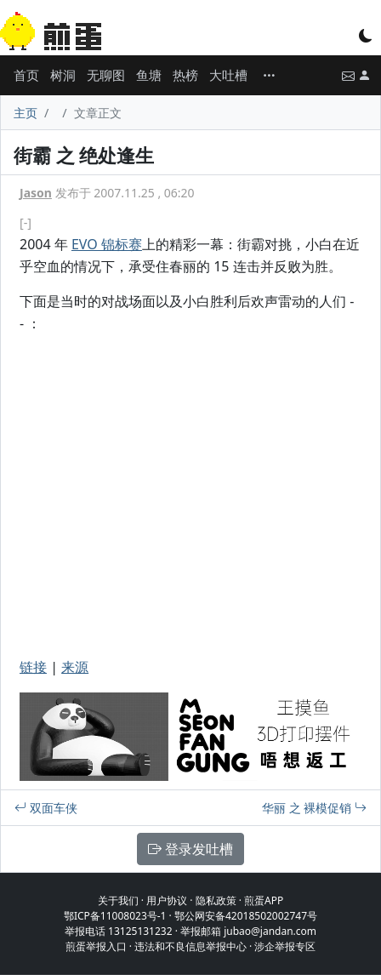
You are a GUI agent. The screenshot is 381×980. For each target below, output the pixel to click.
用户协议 (167, 900)
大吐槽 (228, 75)
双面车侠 (46, 808)
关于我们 (118, 900)
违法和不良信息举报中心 (190, 946)
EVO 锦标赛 (107, 244)
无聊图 (106, 75)
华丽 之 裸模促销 (314, 808)
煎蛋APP (264, 900)
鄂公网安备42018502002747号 (246, 916)
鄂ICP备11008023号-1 (115, 916)
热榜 (185, 75)
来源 (75, 667)
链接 (33, 667)
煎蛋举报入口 (96, 946)
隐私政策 (216, 900)
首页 (26, 75)
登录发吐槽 (190, 849)
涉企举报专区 (285, 946)
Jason (36, 193)
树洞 (63, 75)
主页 (26, 113)
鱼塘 (149, 75)
